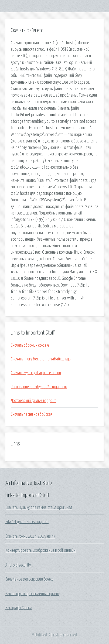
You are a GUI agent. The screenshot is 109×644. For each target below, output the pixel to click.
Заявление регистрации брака (29, 579)
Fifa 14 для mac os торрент (27, 522)
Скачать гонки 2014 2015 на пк (30, 536)
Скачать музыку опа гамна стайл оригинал (39, 507)
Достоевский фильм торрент (33, 401)
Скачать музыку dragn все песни (36, 373)
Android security (18, 565)
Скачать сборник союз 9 (30, 345)
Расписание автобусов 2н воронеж (39, 387)
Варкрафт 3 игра (19, 608)
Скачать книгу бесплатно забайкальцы (41, 359)
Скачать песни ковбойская (32, 414)
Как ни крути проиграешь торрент (32, 594)
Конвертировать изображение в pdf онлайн (40, 550)
